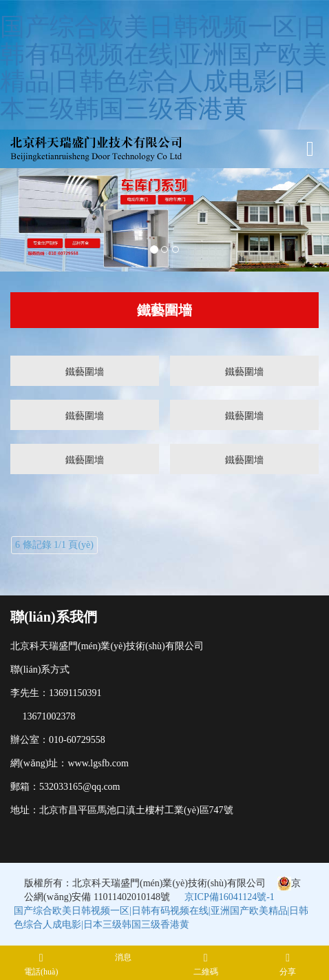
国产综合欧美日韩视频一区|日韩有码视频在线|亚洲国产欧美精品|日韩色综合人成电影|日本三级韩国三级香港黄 (163, 68)
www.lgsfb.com (98, 763)
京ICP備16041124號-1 (230, 897)
